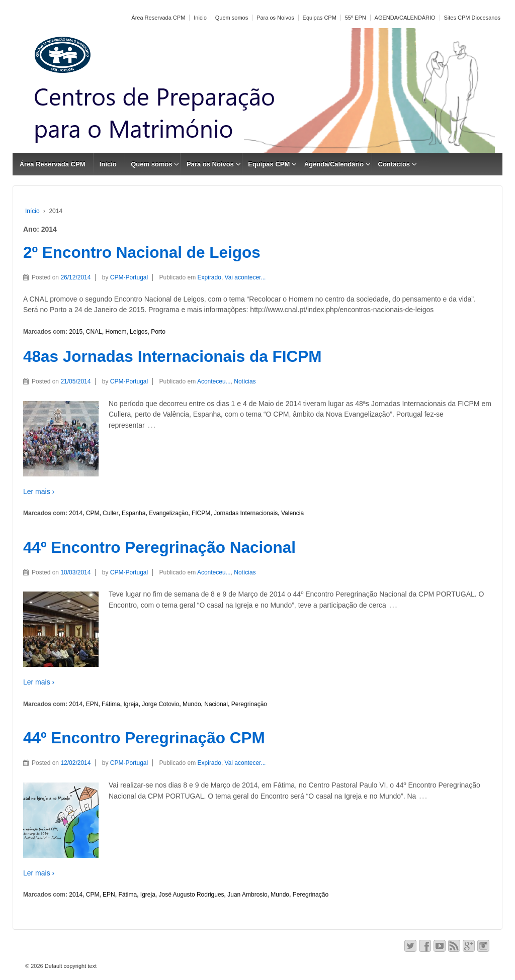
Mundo (192, 704)
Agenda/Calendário (334, 164)
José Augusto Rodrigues (192, 895)
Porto (158, 332)
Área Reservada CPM (158, 18)
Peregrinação (249, 704)
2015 (76, 332)
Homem (116, 332)
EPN (92, 704)
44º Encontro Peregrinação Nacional (159, 547)
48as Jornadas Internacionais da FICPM (172, 356)
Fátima (111, 704)
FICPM (201, 513)
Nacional (216, 704)
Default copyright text (70, 966)
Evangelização (168, 513)
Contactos (394, 164)
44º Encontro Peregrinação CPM (144, 738)
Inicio (200, 18)
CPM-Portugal (129, 277)
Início (108, 164)
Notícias (245, 381)
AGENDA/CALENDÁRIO (405, 18)
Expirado (209, 277)
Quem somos (232, 18)
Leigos (139, 332)
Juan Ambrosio (247, 895)
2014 (76, 513)
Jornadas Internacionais (246, 513)
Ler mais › (39, 492)
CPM (93, 513)
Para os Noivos (275, 18)
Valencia (292, 513)
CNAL (94, 332)
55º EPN (356, 18)
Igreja (131, 704)
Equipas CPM (320, 18)
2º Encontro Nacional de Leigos (142, 252)
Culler (110, 513)
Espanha (134, 513)
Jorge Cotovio (160, 704)
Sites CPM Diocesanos (473, 18)
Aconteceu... (214, 381)
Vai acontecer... (245, 277)
